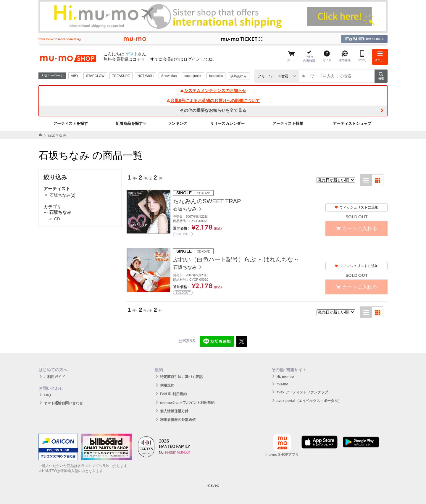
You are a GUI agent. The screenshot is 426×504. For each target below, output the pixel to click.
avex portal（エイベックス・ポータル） (309, 401)
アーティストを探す (71, 123)
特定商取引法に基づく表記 (181, 377)
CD (57, 219)
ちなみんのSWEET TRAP (207, 201)
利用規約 (167, 385)
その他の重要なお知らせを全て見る (213, 110)
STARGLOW (95, 76)
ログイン (192, 59)
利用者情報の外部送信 (178, 420)
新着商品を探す (129, 123)
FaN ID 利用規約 (173, 394)
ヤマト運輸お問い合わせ (63, 403)
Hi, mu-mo (285, 377)
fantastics (216, 76)
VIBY (75, 76)
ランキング (177, 123)
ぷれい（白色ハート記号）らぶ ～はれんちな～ (236, 259)
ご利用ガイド (54, 377)
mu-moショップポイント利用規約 (187, 403)
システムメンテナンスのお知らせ (213, 91)
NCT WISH (146, 76)
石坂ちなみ (57, 212)
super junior (193, 76)
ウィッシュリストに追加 (356, 207)
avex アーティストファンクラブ (302, 392)
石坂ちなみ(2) (63, 195)
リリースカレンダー (227, 123)
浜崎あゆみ (239, 76)
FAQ (47, 395)
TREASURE (121, 76)
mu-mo (283, 384)
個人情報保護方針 (174, 411)
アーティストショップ (352, 123)
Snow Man (169, 76)
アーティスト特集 (288, 123)
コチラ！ (141, 59)
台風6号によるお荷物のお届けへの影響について (213, 101)
